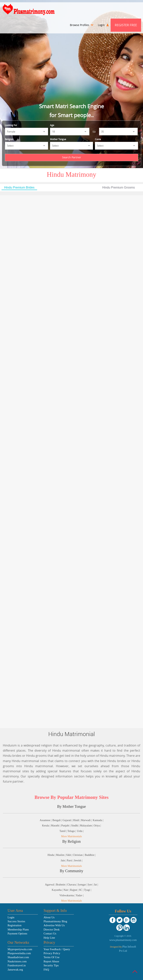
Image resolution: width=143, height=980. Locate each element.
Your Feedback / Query (57, 949)
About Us (49, 917)
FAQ (46, 970)
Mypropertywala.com (20, 949)
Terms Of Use (52, 957)
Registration (14, 925)
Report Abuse (51, 961)
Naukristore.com (17, 961)
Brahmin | (62, 885)
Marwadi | (86, 820)
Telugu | (72, 831)
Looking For (11, 125)
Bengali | (57, 820)
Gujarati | (68, 820)
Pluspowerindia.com (19, 953)
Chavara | (72, 885)
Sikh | (69, 855)
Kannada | (98, 820)
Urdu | (80, 831)
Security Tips (51, 965)
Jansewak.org (15, 970)
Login (103, 25)
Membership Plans (18, 930)
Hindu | (52, 855)
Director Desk (52, 930)
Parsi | (70, 860)
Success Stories (16, 921)
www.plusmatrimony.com (123, 940)
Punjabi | (66, 826)
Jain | (64, 860)
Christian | (78, 855)
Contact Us (50, 933)
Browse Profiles (82, 25)
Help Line (49, 938)
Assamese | (46, 820)
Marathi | (56, 826)
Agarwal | (50, 885)
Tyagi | (88, 890)
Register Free (126, 25)
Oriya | (97, 826)
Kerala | (46, 826)
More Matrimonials (71, 836)
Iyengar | (83, 885)
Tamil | (63, 831)
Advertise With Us (54, 925)
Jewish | (78, 860)
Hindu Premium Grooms (119, 187)
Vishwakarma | (68, 895)
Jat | (96, 885)
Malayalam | (87, 826)
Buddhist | (90, 855)
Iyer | (91, 885)
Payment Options (17, 933)
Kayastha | (58, 890)
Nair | (67, 890)
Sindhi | (76, 826)
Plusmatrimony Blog (55, 921)
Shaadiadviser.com (18, 957)
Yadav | (80, 895)
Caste (98, 139)
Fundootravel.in (17, 965)
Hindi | (77, 820)
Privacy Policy (52, 953)
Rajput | (75, 890)
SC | (82, 890)
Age (52, 125)
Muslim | (61, 855)
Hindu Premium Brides (19, 187)
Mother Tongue (58, 139)
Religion (9, 139)
